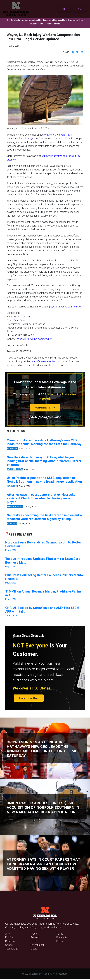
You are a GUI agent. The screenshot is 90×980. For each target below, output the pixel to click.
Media (34, 949)
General (35, 937)
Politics (9, 937)
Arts (7, 934)
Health (34, 941)
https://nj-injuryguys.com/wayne (64, 307)
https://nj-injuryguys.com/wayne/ (34, 339)
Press (34, 934)
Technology (12, 949)
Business (10, 941)
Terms (60, 934)
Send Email (20, 320)
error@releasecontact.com (47, 361)
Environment (37, 945)
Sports (9, 945)
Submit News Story (45, 408)
